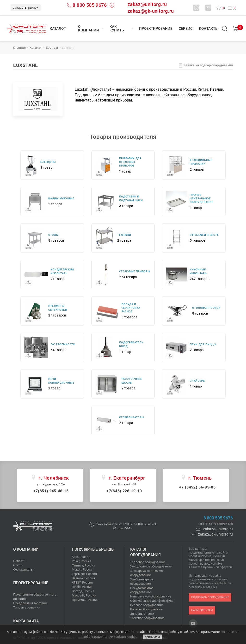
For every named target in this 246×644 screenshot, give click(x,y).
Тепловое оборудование (148, 562)
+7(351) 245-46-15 (51, 491)
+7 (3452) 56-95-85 (197, 487)
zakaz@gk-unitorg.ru (151, 11)
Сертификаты (23, 569)
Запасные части (142, 614)
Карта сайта (26, 621)
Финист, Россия (83, 565)
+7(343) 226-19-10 (124, 491)
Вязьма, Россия (83, 578)
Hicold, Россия (82, 587)
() (221, 8)
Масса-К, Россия (84, 595)
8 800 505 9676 (90, 5)
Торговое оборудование (147, 618)
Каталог (58, 29)
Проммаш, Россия (85, 600)
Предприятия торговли (30, 603)
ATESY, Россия (82, 582)
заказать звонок (26, 8)
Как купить (117, 28)
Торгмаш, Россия (84, 574)
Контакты (209, 29)
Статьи (18, 565)
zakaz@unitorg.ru (147, 4)
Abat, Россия (81, 557)
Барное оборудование (146, 609)
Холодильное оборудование (151, 566)
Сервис (186, 29)
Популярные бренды (93, 549)
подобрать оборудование (210, 597)
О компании (89, 28)
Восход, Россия (83, 591)
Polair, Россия (82, 561)
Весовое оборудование (147, 605)
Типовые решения (27, 607)
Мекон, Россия (83, 569)
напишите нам (202, 610)
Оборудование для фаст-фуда (152, 601)
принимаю (152, 637)
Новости (19, 561)
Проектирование (156, 29)
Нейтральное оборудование (151, 596)
